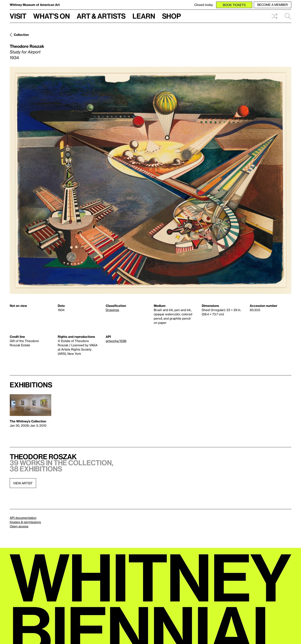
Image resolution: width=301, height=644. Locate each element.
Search (288, 16)
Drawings (112, 310)
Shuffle (274, 16)
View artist (23, 483)
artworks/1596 (116, 341)
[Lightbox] (150, 180)
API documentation (23, 518)
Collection (21, 35)
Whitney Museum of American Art (35, 5)
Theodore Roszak (27, 46)
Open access (19, 526)
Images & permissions (25, 522)
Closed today (204, 5)
